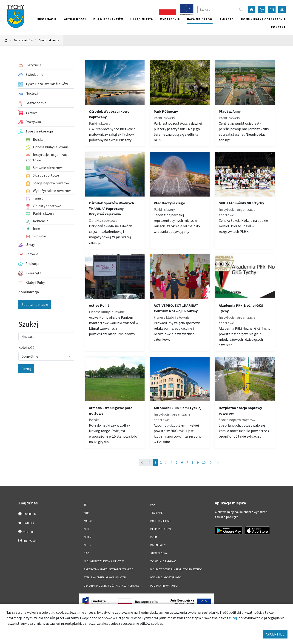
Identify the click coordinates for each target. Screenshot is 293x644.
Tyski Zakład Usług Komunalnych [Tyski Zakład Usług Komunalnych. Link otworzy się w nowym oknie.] (105, 577)
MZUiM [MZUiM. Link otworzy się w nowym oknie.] (88, 537)
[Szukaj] (221, 9)
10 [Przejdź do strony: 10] (204, 462)
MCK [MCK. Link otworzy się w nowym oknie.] (153, 505)
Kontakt (278, 27)
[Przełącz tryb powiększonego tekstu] (262, 9)
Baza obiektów (200, 19)
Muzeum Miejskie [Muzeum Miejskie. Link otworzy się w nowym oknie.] (161, 521)
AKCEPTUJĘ (275, 634)
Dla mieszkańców (108, 19)
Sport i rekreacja (49, 40)
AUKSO (88, 521)
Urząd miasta (142, 19)
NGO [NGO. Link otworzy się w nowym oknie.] (87, 553)
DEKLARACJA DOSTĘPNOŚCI (166, 577)
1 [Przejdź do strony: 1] (155, 462)
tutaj (233, 618)
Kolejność (26, 347)
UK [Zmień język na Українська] (282, 10)
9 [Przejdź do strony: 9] (198, 462)
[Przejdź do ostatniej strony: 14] (218, 463)
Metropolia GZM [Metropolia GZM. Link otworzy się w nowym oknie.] (161, 529)
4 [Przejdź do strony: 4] (171, 462)
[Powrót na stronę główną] (6, 40)
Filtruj (26, 369)
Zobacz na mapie (35, 304)
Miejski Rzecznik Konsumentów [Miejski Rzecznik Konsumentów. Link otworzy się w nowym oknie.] (104, 561)
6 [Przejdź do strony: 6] (182, 462)
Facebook (27, 514)
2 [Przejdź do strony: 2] (161, 462)
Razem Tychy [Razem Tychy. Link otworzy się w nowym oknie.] (158, 545)
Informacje (47, 19)
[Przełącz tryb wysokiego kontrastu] (252, 9)
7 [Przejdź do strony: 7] (187, 462)
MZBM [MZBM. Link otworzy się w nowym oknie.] (154, 537)
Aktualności (75, 19)
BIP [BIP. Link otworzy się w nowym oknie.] (86, 505)
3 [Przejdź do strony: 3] (166, 462)
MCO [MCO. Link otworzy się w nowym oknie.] (87, 529)
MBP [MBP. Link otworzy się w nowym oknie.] (86, 513)
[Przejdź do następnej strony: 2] (211, 463)
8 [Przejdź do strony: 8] (192, 462)
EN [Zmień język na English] (272, 10)
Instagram (28, 540)
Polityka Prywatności (164, 586)
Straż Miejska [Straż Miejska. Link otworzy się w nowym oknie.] (159, 553)
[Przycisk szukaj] (241, 9)
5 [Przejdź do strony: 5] (177, 462)
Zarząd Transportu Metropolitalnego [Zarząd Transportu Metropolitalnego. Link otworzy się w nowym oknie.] (109, 569)
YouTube (26, 532)
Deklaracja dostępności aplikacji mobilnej (111, 586)
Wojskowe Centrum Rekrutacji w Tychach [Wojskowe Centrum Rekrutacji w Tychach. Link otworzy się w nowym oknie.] (177, 569)
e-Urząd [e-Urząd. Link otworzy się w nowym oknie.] (227, 19)
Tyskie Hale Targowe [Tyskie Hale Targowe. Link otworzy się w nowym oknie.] (163, 561)
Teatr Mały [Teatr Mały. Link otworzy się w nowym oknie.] (157, 513)
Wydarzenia (170, 19)
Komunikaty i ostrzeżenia (263, 19)
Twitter (26, 523)
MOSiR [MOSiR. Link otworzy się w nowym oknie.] (87, 545)
